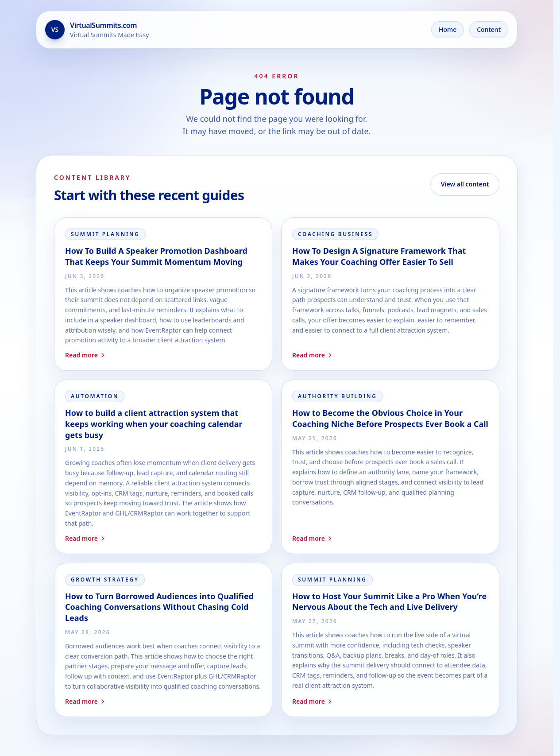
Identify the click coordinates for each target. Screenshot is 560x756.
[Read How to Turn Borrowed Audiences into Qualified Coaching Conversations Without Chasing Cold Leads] (163, 640)
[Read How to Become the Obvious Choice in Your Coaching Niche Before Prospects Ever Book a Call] (390, 467)
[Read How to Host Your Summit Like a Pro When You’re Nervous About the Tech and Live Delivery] (390, 640)
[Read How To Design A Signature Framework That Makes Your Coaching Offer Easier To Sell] (390, 294)
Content (489, 29)
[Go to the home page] (97, 30)
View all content (465, 184)
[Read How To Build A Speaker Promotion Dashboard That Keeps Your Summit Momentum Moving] (163, 294)
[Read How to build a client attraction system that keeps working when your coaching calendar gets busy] (163, 467)
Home (448, 29)
